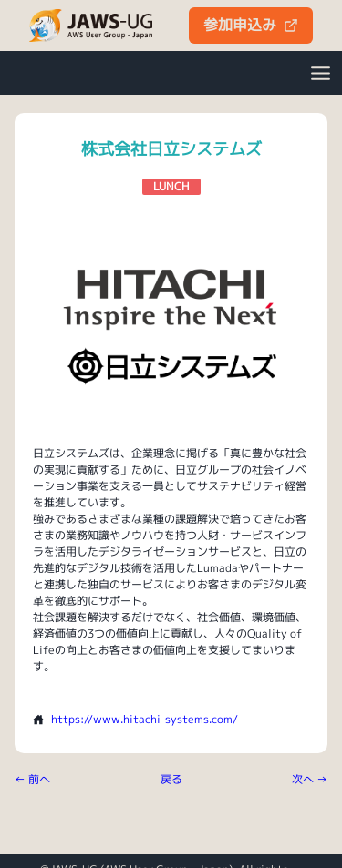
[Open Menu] (320, 73)
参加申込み (251, 25)
